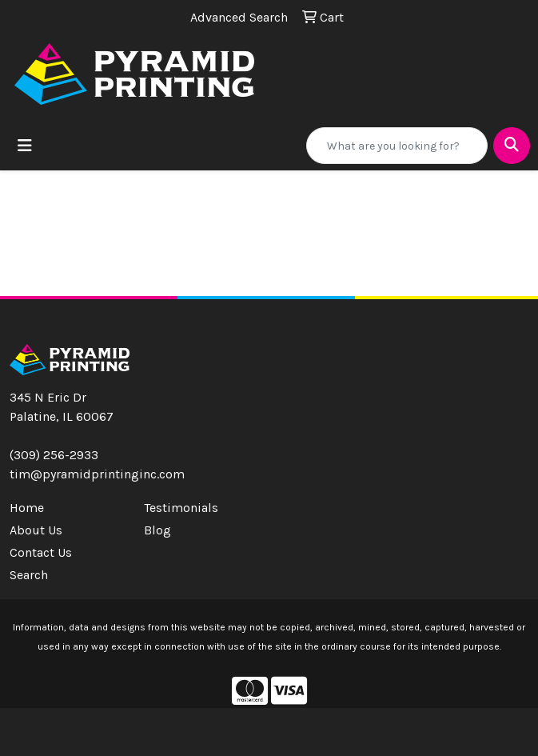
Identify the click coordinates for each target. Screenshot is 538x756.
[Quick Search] (397, 146)
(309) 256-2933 (54, 455)
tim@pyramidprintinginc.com (97, 474)
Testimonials (181, 508)
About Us (36, 530)
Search (29, 575)
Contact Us (41, 552)
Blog (157, 530)
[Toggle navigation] (25, 146)
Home (27, 508)
